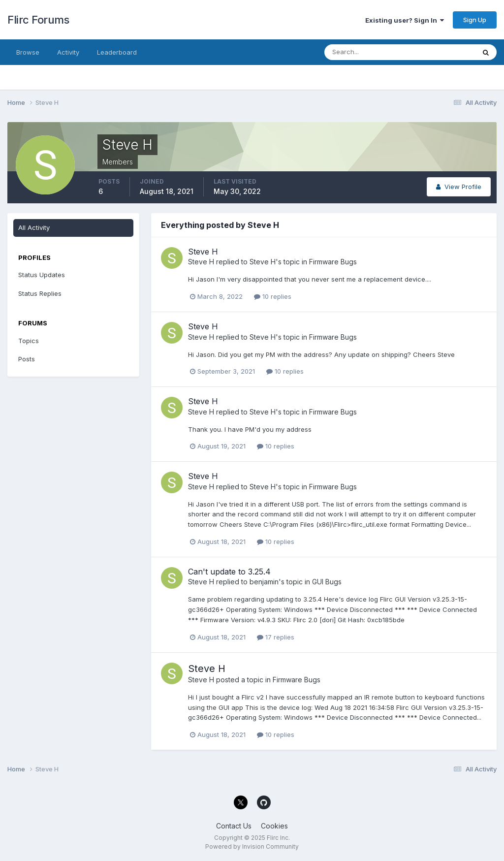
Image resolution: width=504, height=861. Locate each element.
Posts (27, 359)
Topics (29, 341)
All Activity (34, 227)
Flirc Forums (38, 20)
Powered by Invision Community (252, 846)
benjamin (264, 582)
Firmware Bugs (333, 262)
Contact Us (234, 826)
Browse (28, 52)
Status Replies (40, 293)
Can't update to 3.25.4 (229, 572)
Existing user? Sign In (405, 20)
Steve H (203, 252)
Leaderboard (117, 52)
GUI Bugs (327, 582)
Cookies (274, 826)
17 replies (276, 637)
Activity (68, 52)
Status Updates (42, 275)
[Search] (368, 52)
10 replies (273, 296)
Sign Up (475, 20)
